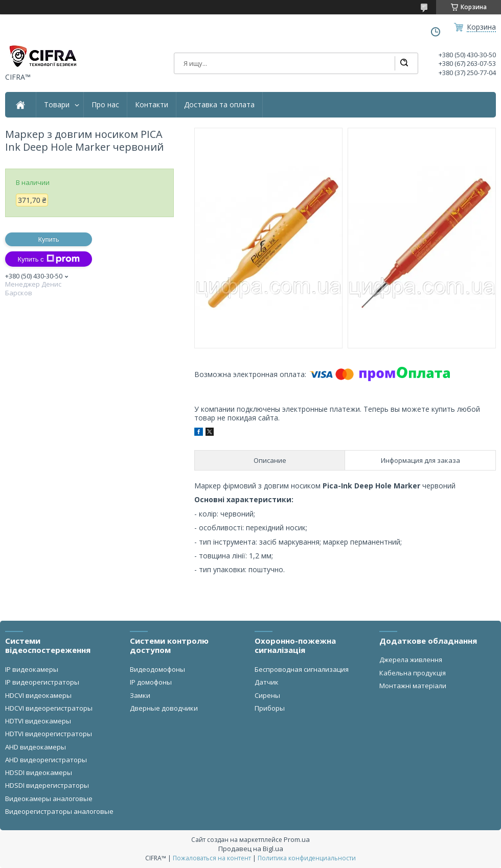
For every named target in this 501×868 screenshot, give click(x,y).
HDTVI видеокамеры (38, 721)
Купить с (48, 259)
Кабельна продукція (413, 673)
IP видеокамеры (32, 669)
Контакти (152, 105)
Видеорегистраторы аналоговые (59, 811)
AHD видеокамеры (36, 747)
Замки (140, 695)
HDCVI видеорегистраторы (49, 708)
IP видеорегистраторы (42, 682)
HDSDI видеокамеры (39, 772)
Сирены (267, 695)
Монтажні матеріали (413, 686)
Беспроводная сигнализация (302, 669)
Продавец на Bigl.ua (251, 849)
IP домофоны (151, 682)
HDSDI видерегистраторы (47, 785)
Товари (57, 105)
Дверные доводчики (164, 708)
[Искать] (404, 63)
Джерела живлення (411, 660)
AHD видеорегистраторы (46, 760)
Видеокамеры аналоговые (49, 799)
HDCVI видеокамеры (38, 695)
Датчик (267, 682)
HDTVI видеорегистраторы (49, 734)
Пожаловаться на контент (212, 858)
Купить (48, 239)
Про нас (105, 105)
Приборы (270, 708)
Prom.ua (297, 839)
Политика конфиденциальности (307, 858)
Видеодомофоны (157, 669)
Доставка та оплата (219, 105)
